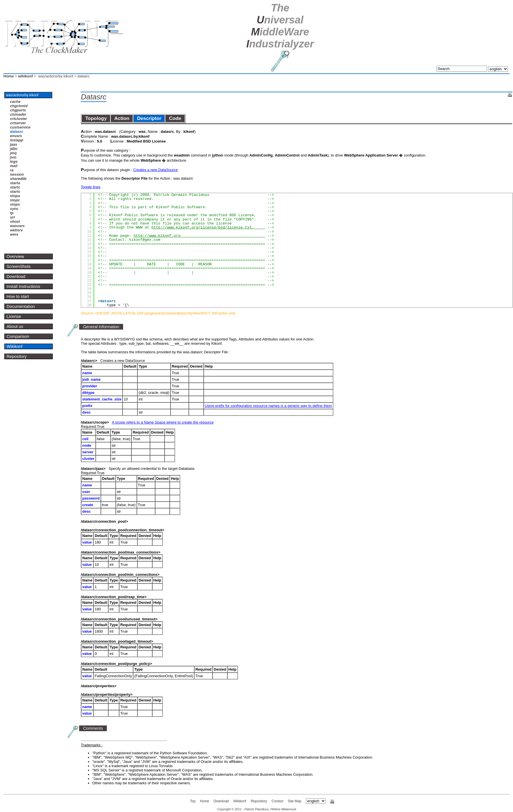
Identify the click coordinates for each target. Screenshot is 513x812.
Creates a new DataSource (155, 170)
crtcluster (18, 119)
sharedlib (18, 179)
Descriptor (149, 118)
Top (193, 801)
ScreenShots (19, 266)
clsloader (18, 114)
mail (14, 166)
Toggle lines (91, 187)
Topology (96, 118)
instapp (17, 140)
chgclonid (19, 106)
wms (14, 234)
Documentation (21, 306)
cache (15, 102)
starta (15, 183)
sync (14, 209)
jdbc (14, 149)
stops (15, 204)
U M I (280, 26)
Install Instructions (23, 286)
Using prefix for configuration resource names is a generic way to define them (268, 406)
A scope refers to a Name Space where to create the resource (163, 422)
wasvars (17, 226)
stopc (15, 200)
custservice (20, 127)
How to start (18, 296)
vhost (15, 221)
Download (16, 276)
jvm (13, 157)
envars (16, 136)
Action (122, 118)
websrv (16, 230)
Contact (277, 801)
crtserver (18, 123)
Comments (93, 728)
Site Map (295, 801)
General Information (101, 327)
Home (9, 76)
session (17, 174)
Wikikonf (15, 346)
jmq (13, 153)
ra (12, 170)
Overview (15, 256)
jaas (14, 144)
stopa (15, 196)
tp (12, 213)
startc (15, 187)
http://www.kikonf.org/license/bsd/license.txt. (208, 227)
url (12, 217)
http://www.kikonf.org (199, 236)
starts (15, 192)
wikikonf (25, 76)
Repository (17, 356)
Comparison (18, 336)
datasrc (17, 132)
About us (15, 326)
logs (14, 162)
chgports (18, 110)
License (14, 316)
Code (175, 118)
